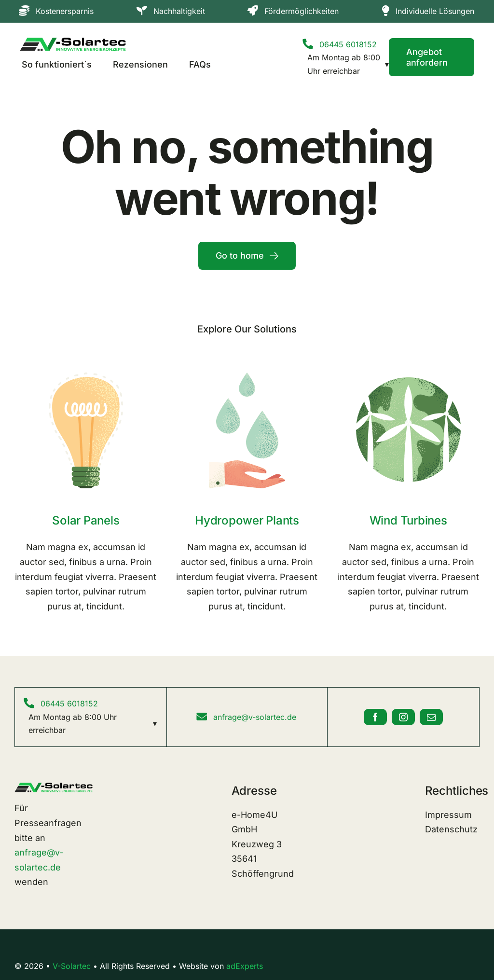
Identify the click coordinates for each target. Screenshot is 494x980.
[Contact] (432, 57)
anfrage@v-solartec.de (255, 717)
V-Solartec (72, 966)
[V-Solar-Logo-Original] (73, 42)
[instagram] (403, 717)
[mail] (431, 717)
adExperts (245, 966)
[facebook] (375, 717)
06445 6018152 (348, 44)
